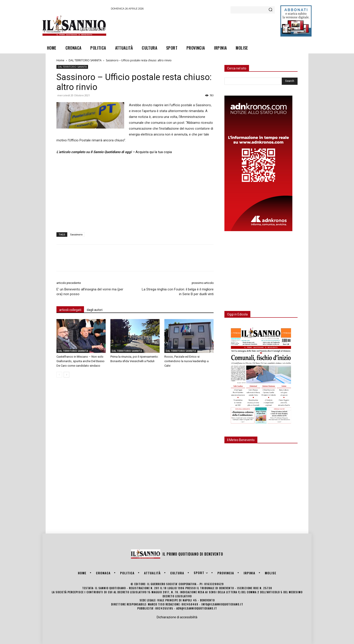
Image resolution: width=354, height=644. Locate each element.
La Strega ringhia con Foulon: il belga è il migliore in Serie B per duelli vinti (178, 292)
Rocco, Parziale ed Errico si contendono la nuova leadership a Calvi (186, 361)
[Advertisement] (193, 25)
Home (60, 60)
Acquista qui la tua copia (154, 152)
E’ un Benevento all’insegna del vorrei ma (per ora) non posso (90, 292)
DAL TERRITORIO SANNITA (85, 60)
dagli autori (95, 310)
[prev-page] (59, 375)
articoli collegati (70, 310)
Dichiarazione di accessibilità (177, 617)
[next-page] (66, 375)
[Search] (270, 10)
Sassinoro (76, 234)
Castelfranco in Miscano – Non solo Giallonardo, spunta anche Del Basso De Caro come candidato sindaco (80, 361)
